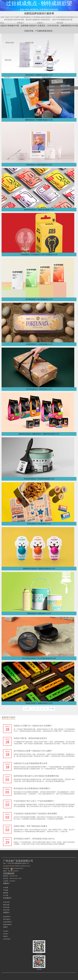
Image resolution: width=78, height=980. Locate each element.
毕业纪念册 (6, 907)
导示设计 (6, 934)
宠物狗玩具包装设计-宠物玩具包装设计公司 (39, 569)
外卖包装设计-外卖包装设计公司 (39, 524)
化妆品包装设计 (7, 922)
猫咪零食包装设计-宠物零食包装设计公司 (39, 210)
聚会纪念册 (6, 905)
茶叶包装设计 (7, 919)
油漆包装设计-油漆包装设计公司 (39, 613)
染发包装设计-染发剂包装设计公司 (39, 165)
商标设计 (6, 936)
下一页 (51, 709)
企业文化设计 (7, 939)
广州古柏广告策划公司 (11, 1)
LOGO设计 (6, 931)
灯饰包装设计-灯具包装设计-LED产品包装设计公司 (39, 254)
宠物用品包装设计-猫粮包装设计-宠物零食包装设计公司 (39, 434)
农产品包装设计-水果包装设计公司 (39, 389)
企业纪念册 (6, 902)
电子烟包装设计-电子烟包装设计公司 (39, 299)
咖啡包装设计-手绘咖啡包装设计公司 (39, 120)
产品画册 (6, 890)
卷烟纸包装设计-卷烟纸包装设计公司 (39, 703)
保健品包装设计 (7, 924)
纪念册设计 (7, 898)
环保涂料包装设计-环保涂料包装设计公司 (39, 479)
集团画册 (6, 893)
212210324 (12, 881)
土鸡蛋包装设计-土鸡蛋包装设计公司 (39, 344)
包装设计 (6, 912)
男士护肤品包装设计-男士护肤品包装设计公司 (39, 658)
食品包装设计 (7, 917)
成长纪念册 (6, 910)
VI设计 (5, 927)
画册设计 (6, 883)
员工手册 (6, 895)
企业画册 (6, 888)
